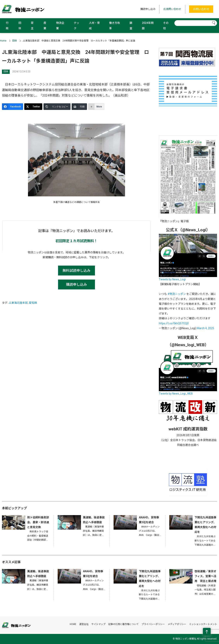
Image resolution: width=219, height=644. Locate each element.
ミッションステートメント (203, 624)
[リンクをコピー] (57, 107)
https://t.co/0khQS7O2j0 (174, 323)
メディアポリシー (177, 624)
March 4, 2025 (206, 328)
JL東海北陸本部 (18, 303)
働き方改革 (115, 26)
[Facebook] (13, 107)
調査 (131, 26)
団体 (20, 26)
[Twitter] (33, 107)
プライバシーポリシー (153, 624)
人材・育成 (94, 26)
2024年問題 (148, 26)
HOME (73, 624)
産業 (45, 26)
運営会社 (84, 624)
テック (76, 26)
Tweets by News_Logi (172, 279)
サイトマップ (98, 624)
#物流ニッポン (177, 294)
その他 (166, 26)
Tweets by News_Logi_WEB (176, 394)
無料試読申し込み (76, 271)
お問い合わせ (201, 9)
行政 (7, 26)
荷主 (32, 26)
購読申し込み (148, 9)
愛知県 (33, 303)
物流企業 (60, 26)
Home (3, 41)
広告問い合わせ (172, 9)
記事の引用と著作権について (123, 624)
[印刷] (79, 107)
